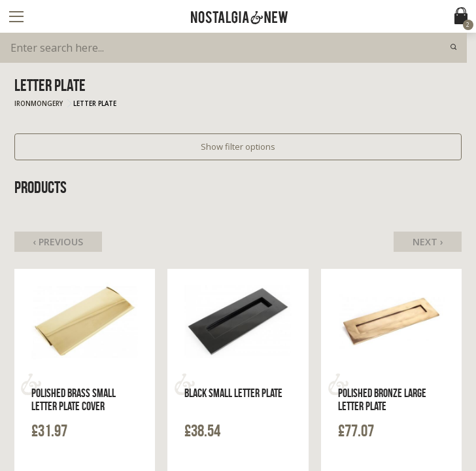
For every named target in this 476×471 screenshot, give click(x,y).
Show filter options (238, 147)
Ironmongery (39, 104)
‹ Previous (58, 242)
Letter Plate (95, 104)
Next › (428, 242)
